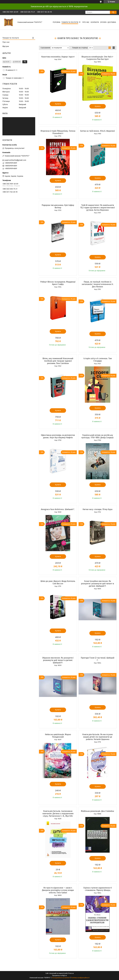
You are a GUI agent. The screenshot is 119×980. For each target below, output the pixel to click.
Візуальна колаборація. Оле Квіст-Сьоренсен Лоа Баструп (98, 58)
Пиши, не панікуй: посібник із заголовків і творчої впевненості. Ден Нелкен (98, 284)
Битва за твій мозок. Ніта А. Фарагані (98, 131)
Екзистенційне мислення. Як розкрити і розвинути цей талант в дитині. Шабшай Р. (98, 584)
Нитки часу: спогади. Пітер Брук (98, 509)
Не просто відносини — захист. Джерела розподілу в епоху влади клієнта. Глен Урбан (58, 890)
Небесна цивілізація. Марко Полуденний (58, 736)
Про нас (86, 22)
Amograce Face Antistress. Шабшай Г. (58, 509)
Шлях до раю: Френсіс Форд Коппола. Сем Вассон (58, 582)
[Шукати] (113, 12)
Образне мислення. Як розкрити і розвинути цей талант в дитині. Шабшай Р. (58, 660)
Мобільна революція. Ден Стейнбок (98, 811)
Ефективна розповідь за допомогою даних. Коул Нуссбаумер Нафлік (58, 436)
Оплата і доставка (108, 22)
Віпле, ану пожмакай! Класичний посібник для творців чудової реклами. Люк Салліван (58, 361)
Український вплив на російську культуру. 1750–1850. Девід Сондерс (98, 436)
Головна (56, 22)
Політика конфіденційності (80, 978)
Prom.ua (71, 973)
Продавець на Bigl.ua (59, 976)
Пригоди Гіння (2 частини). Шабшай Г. (98, 659)
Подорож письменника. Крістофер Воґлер (58, 206)
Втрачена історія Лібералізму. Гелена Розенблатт (58, 132)
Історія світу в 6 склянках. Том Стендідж (98, 360)
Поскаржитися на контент (61, 978)
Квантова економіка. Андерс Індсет (58, 57)
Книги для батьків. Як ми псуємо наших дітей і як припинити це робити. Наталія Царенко (98, 737)
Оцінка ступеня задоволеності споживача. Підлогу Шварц (98, 889)
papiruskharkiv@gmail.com (15, 160)
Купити (58, 104)
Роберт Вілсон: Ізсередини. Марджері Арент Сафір (58, 283)
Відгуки (6, 46)
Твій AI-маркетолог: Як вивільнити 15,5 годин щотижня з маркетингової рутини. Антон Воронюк (98, 208)
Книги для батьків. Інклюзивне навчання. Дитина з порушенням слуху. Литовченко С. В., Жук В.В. (58, 814)
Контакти (95, 22)
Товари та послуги (70, 22)
